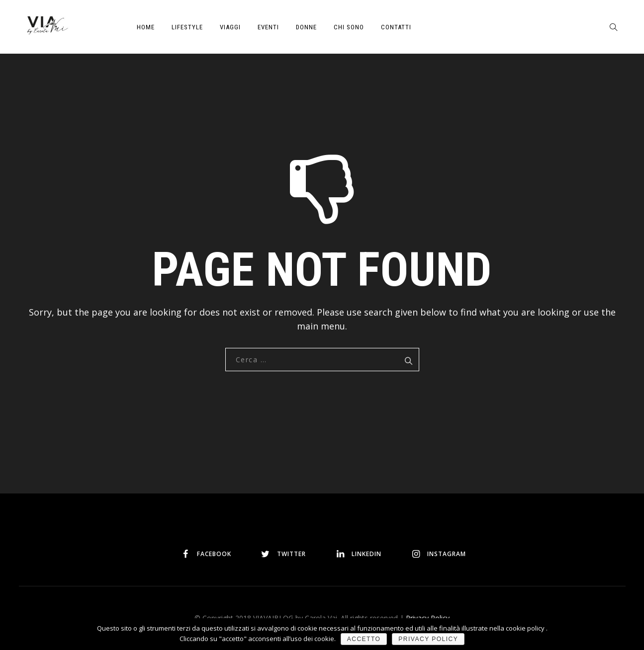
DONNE (306, 27)
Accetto (364, 639)
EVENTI (268, 27)
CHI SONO (349, 27)
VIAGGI (230, 27)
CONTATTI (396, 27)
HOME (146, 27)
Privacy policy (428, 639)
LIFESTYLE (187, 27)
